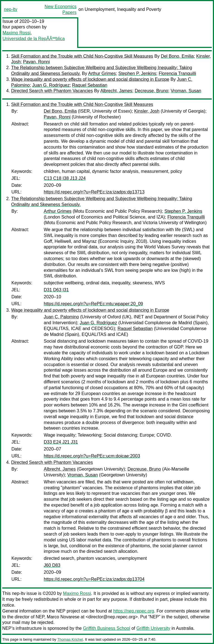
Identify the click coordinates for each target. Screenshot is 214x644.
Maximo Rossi (16, 33)
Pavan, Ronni (37, 62)
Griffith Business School (107, 628)
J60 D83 (52, 565)
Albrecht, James (116, 91)
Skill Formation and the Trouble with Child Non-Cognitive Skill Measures (82, 56)
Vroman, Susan (186, 91)
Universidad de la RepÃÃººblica (34, 39)
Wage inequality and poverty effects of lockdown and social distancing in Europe (90, 79)
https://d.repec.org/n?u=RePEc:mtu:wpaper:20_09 (93, 304)
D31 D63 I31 (56, 290)
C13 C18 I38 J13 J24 (65, 178)
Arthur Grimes (102, 73)
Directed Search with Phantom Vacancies (52, 91)
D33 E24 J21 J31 (61, 442)
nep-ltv (11, 9)
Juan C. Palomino (61, 317)
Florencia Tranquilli (177, 73)
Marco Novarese (63, 617)
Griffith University (153, 628)
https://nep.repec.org (134, 611)
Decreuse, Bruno (151, 91)
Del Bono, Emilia (177, 56)
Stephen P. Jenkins (137, 73)
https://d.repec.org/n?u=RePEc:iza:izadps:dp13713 (94, 192)
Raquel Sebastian (90, 85)
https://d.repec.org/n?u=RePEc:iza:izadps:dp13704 (94, 579)
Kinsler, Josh (147, 111)
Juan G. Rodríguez (51, 85)
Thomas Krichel (70, 639)
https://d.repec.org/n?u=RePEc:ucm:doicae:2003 (92, 456)
